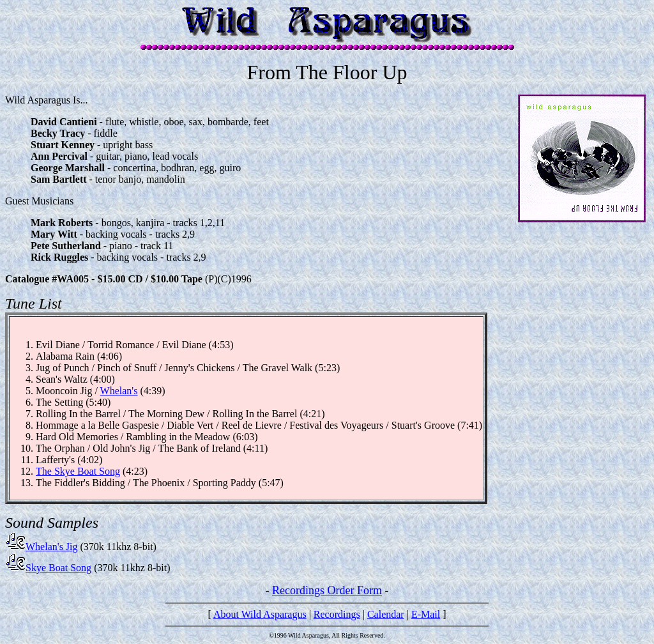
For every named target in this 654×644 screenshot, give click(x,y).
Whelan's (119, 391)
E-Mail (426, 614)
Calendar (386, 614)
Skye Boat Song (48, 568)
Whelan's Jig (42, 547)
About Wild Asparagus (260, 614)
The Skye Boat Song (78, 471)
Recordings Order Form (327, 590)
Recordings (337, 614)
